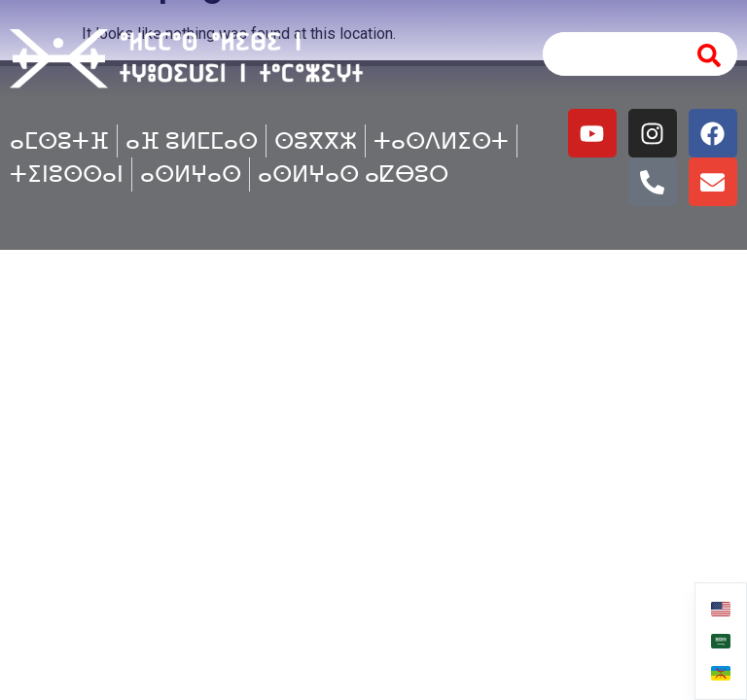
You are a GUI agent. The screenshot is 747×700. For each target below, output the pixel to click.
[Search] (710, 54)
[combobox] (609, 54)
